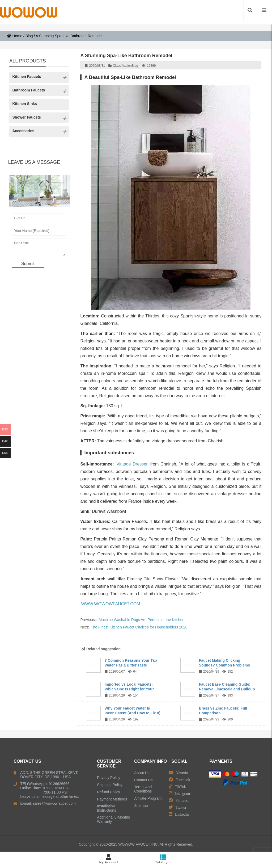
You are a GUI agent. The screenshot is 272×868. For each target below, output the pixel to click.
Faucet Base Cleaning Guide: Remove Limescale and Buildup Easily (227, 689)
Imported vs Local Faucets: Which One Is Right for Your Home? (129, 689)
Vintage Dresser (132, 464)
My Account (109, 859)
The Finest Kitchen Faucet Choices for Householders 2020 (139, 627)
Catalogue (163, 859)
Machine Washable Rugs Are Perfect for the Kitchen (142, 620)
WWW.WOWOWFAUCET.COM (110, 604)
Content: (39, 248)
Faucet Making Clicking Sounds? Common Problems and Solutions (224, 665)
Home (15, 36)
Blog (29, 36)
